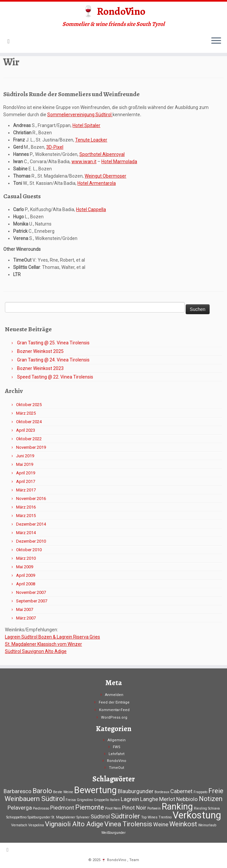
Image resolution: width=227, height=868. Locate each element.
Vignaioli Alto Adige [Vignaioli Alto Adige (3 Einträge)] (74, 824)
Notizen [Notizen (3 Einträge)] (211, 799)
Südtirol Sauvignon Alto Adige (36, 651)
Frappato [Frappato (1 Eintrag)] (200, 792)
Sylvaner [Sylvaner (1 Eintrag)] (83, 817)
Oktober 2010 (29, 550)
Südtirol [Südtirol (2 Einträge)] (100, 816)
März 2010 (26, 558)
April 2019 (26, 473)
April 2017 (26, 481)
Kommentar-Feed (114, 710)
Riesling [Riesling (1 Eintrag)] (200, 808)
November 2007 (31, 592)
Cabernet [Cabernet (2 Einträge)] (181, 791)
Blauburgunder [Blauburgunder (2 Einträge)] (136, 791)
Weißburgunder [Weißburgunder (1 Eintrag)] (113, 833)
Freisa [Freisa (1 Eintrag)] (71, 800)
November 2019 (31, 447)
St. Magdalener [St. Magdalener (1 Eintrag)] (63, 817)
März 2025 (26, 413)
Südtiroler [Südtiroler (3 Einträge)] (125, 816)
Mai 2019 (25, 464)
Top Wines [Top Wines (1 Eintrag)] (149, 817)
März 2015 (26, 516)
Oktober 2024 (29, 422)
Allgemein (117, 740)
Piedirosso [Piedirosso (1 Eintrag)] (41, 808)
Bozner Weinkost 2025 (40, 351)
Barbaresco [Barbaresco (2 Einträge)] (18, 791)
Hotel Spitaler (86, 125)
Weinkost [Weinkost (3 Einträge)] (183, 824)
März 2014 (26, 533)
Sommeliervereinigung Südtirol (80, 115)
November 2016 (31, 499)
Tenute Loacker (91, 140)
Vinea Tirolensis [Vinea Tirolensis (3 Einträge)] (128, 824)
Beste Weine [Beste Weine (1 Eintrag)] (63, 792)
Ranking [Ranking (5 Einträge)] (177, 807)
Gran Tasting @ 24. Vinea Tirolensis (53, 360)
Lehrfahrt (116, 754)
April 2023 (26, 430)
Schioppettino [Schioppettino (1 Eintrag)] (16, 817)
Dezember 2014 (31, 524)
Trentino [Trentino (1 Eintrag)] (165, 817)
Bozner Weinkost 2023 (40, 368)
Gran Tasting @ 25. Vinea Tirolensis (53, 343)
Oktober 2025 (29, 405)
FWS (117, 747)
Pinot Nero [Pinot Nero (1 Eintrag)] (113, 808)
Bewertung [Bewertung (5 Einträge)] (95, 790)
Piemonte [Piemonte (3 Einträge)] (90, 807)
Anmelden (114, 695)
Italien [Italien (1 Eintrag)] (115, 800)
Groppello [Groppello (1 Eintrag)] (101, 800)
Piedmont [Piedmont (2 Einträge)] (62, 808)
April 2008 (26, 584)
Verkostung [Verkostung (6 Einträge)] (197, 815)
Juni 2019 (25, 456)
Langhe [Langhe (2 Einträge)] (149, 799)
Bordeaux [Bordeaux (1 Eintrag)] (162, 792)
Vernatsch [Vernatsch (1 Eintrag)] (19, 825)
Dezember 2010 (31, 541)
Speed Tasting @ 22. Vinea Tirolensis (55, 377)
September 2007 (32, 601)
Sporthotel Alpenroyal (102, 154)
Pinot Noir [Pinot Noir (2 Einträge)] (134, 808)
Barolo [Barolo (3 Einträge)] (42, 791)
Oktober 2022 (29, 439)
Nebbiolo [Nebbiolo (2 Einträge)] (187, 799)
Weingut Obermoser (105, 176)
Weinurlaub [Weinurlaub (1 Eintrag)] (207, 825)
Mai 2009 (25, 567)
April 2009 (26, 575)
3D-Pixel (55, 147)
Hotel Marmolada (119, 162)
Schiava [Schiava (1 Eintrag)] (214, 808)
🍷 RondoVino (113, 11)
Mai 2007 (25, 609)
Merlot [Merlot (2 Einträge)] (167, 799)
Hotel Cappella (91, 209)
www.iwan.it (84, 162)
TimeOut (116, 768)
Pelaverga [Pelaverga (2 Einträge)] (20, 808)
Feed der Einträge (114, 702)
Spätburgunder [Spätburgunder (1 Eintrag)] (39, 817)
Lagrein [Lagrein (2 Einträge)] (130, 799)
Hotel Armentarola (97, 183)
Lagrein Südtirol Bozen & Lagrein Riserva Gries (52, 637)
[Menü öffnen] (216, 41)
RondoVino (117, 761)
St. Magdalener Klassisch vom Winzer (43, 644)
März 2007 (26, 618)
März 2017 (26, 490)
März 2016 (26, 507)
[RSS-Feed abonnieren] (11, 41)
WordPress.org (114, 717)
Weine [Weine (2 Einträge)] (161, 824)
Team (134, 860)
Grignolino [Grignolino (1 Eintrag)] (85, 800)
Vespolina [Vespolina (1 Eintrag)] (36, 825)
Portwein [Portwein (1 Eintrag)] (154, 808)
